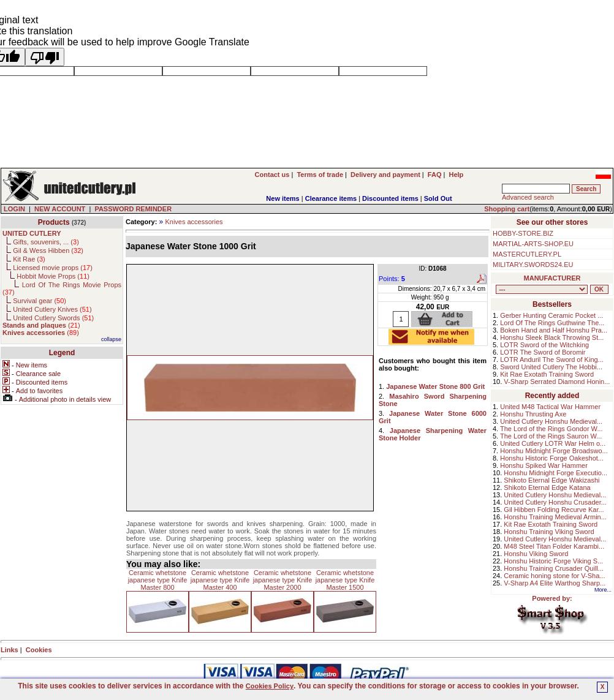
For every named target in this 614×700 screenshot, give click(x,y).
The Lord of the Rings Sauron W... (551, 436)
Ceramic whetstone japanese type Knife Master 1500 (345, 580)
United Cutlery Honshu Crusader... (555, 502)
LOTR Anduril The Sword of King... (552, 359)
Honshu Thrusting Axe (533, 414)
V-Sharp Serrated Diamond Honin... (557, 382)
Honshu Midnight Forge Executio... (555, 473)
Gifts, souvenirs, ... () (46, 242)
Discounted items (390, 198)
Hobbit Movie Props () (53, 276)
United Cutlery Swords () (53, 318)
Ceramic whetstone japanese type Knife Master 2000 (283, 580)
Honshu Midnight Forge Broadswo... (554, 451)
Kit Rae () (29, 259)
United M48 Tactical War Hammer (550, 407)
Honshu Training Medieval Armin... (555, 517)
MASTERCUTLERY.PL (527, 254)
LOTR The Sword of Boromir (543, 352)
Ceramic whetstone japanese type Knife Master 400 (220, 580)
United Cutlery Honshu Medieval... (551, 421)
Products (54, 222)
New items (282, 198)
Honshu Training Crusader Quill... (554, 568)
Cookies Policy (270, 686)
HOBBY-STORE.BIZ (523, 233)
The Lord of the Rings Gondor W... (551, 429)
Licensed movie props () (53, 268)
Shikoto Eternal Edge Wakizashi (551, 480)
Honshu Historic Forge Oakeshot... (552, 458)
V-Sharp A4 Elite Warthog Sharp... (555, 583)
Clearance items (331, 198)
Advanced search (528, 197)
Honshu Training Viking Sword (549, 532)
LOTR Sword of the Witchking (544, 345)
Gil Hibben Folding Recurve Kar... (554, 510)
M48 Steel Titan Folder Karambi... (554, 546)
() (41, 325)
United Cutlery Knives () (52, 309)
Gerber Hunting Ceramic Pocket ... (551, 315)
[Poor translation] (45, 57)
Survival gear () (40, 301)
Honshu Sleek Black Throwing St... (552, 337)
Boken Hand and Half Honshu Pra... (554, 330)
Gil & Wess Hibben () (48, 250)
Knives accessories (194, 222)
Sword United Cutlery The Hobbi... (551, 367)
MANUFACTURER (552, 278)
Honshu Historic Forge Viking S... (553, 561)
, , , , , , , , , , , (542, 289)
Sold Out (438, 198)
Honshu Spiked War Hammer (544, 465)
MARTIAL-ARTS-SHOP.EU (533, 244)
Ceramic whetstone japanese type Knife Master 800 (158, 580)
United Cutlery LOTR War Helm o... (553, 443)
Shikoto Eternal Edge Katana (547, 487)
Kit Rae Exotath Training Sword (547, 374)
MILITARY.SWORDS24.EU (533, 265)
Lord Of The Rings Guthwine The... (552, 323)
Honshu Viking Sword (536, 554)
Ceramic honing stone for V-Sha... (554, 576)
